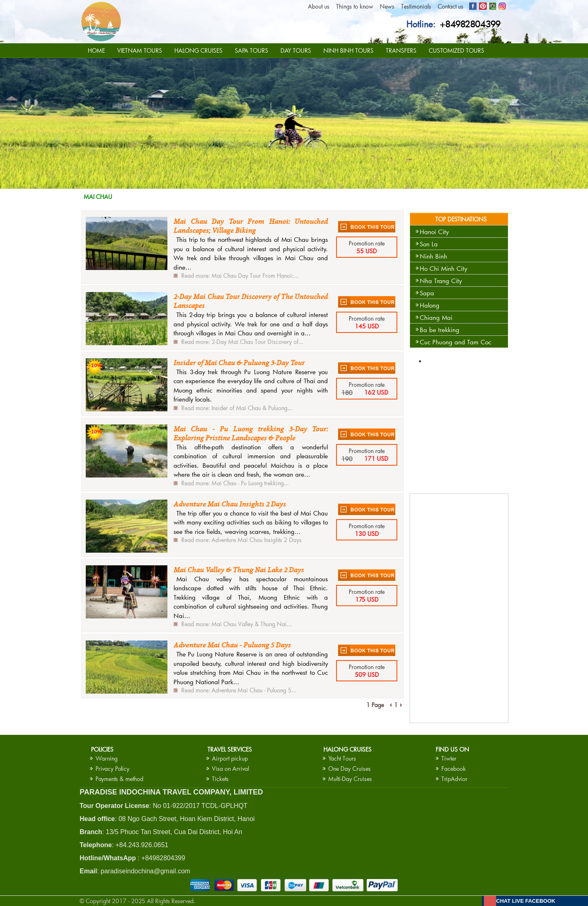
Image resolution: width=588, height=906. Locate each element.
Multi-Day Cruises (350, 779)
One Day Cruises (350, 769)
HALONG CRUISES (198, 50)
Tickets (220, 779)
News (387, 6)
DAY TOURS (296, 50)
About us (319, 6)
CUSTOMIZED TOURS (457, 50)
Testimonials (416, 6)
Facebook (454, 769)
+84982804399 (470, 24)
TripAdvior (454, 779)
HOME (96, 50)
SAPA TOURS (252, 50)
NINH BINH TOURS (349, 50)
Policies (102, 749)
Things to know (355, 6)
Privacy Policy (112, 769)
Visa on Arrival (231, 769)
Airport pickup (230, 758)
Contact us (451, 6)
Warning (107, 758)
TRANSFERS (401, 50)
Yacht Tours (342, 758)
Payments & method (119, 779)
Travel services (230, 749)
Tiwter (449, 758)
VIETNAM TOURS (140, 50)
